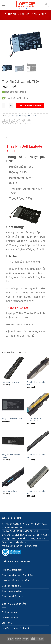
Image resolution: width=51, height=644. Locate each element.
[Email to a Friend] (19, 122)
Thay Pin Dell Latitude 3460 (36, 456)
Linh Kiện (26, 14)
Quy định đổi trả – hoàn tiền (15, 580)
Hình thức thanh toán (12, 570)
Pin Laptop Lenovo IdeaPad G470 (34, 420)
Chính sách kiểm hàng (13, 596)
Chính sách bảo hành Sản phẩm (17, 575)
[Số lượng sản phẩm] (7, 106)
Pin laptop (40, 14)
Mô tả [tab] (7, 137)
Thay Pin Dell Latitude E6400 (36, 492)
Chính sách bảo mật (12, 586)
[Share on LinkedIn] (29, 122)
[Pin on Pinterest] (24, 122)
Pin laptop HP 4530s (10, 382)
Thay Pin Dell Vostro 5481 (13, 418)
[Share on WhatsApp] (5, 122)
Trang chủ (11, 14)
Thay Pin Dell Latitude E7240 (11, 456)
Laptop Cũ (7, 623)
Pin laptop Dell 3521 (10, 491)
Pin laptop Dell (33, 116)
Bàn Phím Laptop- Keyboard (15, 628)
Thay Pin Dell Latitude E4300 (36, 383)
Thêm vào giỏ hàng (30, 105)
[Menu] (4, 5)
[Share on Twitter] (14, 122)
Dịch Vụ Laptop (9, 612)
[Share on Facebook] (9, 122)
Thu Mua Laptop (10, 618)
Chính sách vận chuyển (13, 591)
